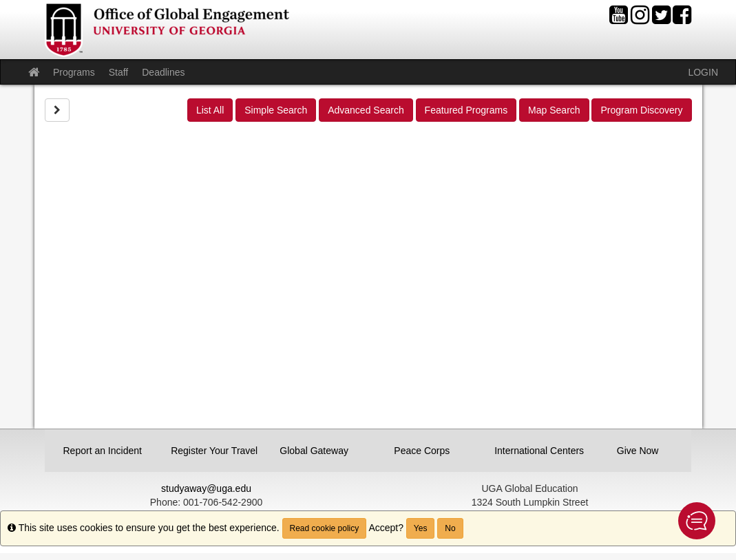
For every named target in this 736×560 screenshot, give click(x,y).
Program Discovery (641, 110)
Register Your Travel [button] (211, 451)
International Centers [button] (534, 451)
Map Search (554, 110)
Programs (74, 72)
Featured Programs (466, 110)
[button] (697, 521)
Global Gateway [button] (314, 451)
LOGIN (703, 72)
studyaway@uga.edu (206, 488)
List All (210, 110)
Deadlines (163, 72)
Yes (421, 528)
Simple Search (276, 110)
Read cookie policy (325, 528)
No (450, 528)
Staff (119, 72)
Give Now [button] (638, 451)
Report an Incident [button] (103, 451)
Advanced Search (366, 110)
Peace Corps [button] (422, 451)
